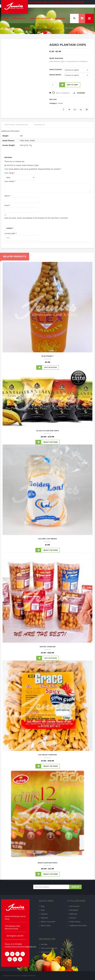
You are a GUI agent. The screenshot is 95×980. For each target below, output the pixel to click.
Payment (44, 914)
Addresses (73, 914)
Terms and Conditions (49, 948)
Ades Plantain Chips (48, 863)
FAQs (43, 910)
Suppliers (44, 964)
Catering (8, 28)
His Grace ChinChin (47, 755)
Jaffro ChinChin (48, 647)
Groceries (60, 18)
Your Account (74, 906)
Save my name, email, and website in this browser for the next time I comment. (36, 218)
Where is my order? (48, 922)
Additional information (16, 125)
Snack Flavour (55, 70)
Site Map (44, 944)
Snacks (60, 103)
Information (74, 910)
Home (6, 18)
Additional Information (78, 925)
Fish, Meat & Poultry (40, 18)
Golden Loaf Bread (48, 539)
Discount (73, 918)
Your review (10, 181)
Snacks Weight (55, 75)
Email (7, 205)
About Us (44, 956)
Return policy (46, 925)
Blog (42, 906)
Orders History (75, 922)
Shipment (44, 918)
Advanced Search (47, 952)
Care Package (19, 18)
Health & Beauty (24, 28)
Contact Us (45, 960)
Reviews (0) (40, 125)
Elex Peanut (48, 356)
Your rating (10, 173)
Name (8, 196)
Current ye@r (11, 233)
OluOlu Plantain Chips (48, 431)
